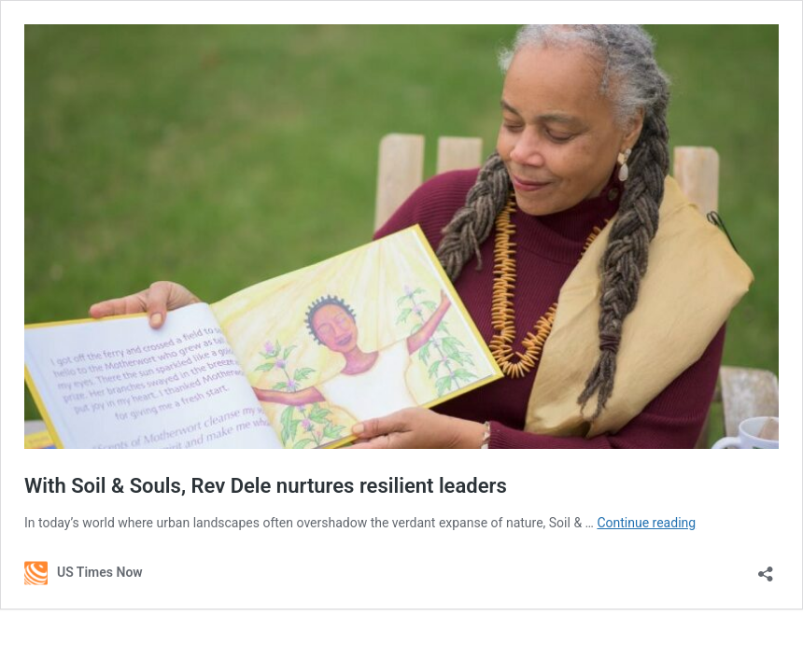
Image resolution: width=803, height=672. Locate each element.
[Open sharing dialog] (766, 568)
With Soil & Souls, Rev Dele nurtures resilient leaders (266, 486)
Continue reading (646, 523)
